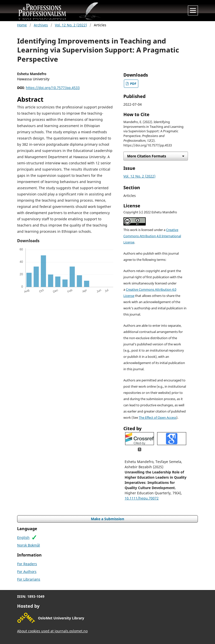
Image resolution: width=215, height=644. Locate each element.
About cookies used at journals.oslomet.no (52, 631)
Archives (41, 25)
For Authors (27, 572)
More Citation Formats (147, 156)
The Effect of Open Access (158, 418)
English (23, 537)
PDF (133, 84)
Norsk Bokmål (29, 545)
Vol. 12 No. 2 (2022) (71, 25)
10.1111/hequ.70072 (142, 498)
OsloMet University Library (61, 618)
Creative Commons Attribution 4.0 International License (152, 236)
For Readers (27, 564)
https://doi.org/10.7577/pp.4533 (53, 88)
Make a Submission (107, 519)
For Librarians (29, 579)
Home (22, 25)
